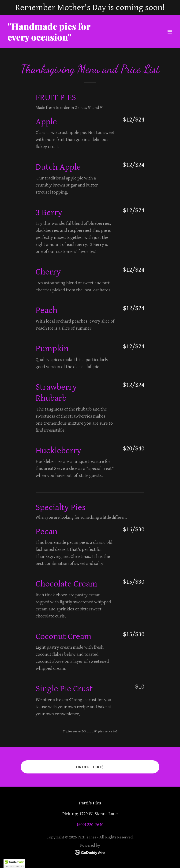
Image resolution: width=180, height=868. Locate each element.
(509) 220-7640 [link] (90, 825)
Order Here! (90, 767)
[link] (49, 39)
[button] (170, 32)
